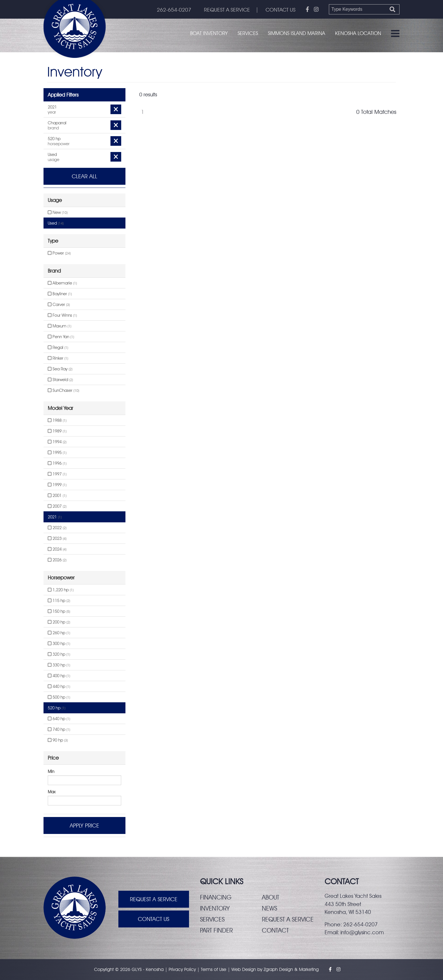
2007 (57, 506)
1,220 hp (61, 590)
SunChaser (63, 390)
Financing (216, 897)
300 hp (59, 644)
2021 (55, 517)
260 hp (59, 633)
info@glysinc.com (362, 932)
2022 (57, 528)
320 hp (59, 654)
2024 (57, 549)
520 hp (57, 708)
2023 (57, 538)
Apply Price (84, 825)
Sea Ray (60, 369)
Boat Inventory (209, 33)
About (271, 897)
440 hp (59, 686)
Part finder (216, 930)
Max (52, 792)
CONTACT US (281, 10)
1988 (57, 420)
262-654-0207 (174, 10)
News (270, 908)
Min (51, 772)
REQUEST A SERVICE (227, 10)
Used (56, 223)
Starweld (60, 380)
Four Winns (62, 315)
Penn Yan (61, 337)
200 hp (59, 622)
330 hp (59, 665)
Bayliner (60, 294)
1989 (57, 431)
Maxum (59, 326)
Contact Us (154, 919)
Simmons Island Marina (297, 33)
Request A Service (154, 899)
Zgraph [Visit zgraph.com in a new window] (271, 969)
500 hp (59, 697)
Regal (58, 347)
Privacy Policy (182, 969)
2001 (57, 496)
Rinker (58, 358)
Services (248, 33)
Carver (59, 305)
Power (59, 253)
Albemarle (62, 283)
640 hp (59, 719)
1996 (57, 463)
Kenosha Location (358, 33)
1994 (57, 442)
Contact (275, 930)
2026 (57, 560)
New (58, 212)
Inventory (215, 908)
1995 (57, 453)
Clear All (84, 176)
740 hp (59, 729)
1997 (57, 474)
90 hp (58, 740)
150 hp (59, 611)
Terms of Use (214, 969)
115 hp (59, 601)
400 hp (59, 676)
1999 (57, 485)
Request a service (288, 919)
